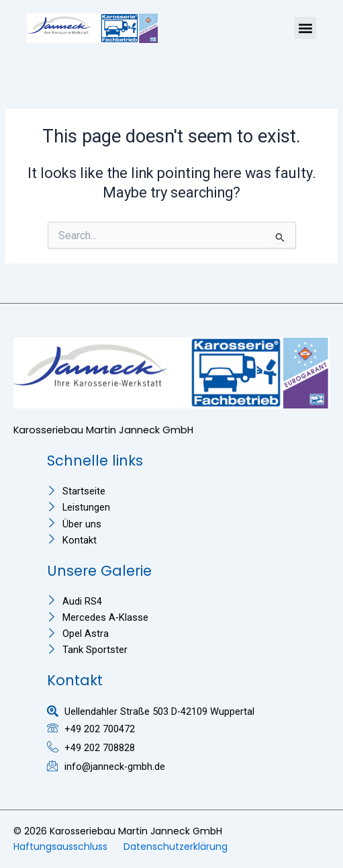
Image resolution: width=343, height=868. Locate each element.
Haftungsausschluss (60, 847)
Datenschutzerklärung (176, 847)
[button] (305, 28)
